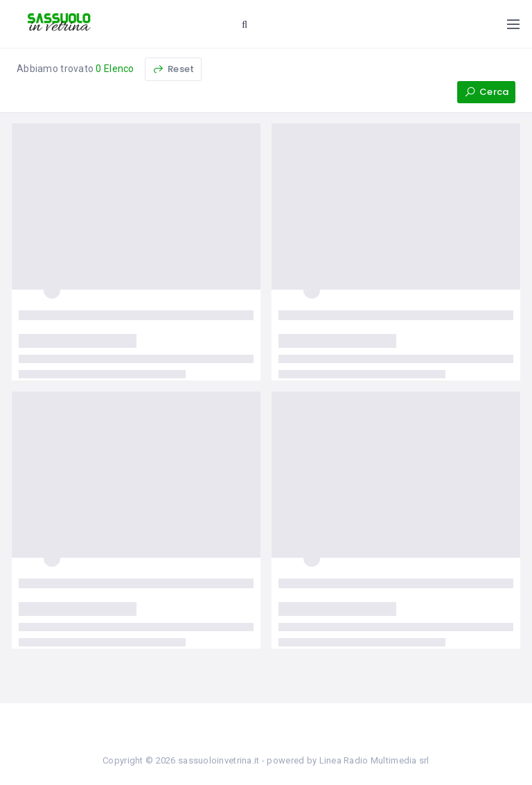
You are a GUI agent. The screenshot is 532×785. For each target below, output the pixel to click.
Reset (173, 69)
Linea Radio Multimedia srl (374, 760)
